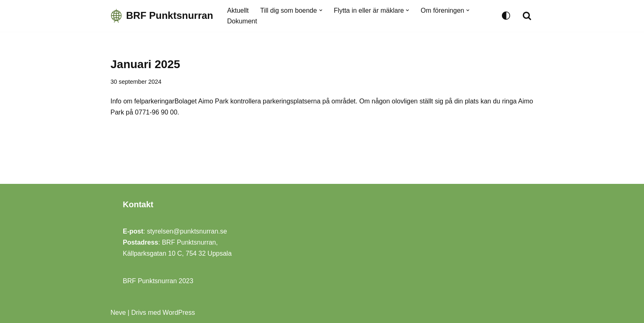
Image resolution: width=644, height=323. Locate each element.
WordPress (179, 313)
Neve (118, 313)
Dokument (242, 21)
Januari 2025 (145, 64)
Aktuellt (238, 10)
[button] (321, 10)
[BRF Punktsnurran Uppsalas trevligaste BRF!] (162, 16)
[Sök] (527, 16)
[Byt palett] (506, 16)
